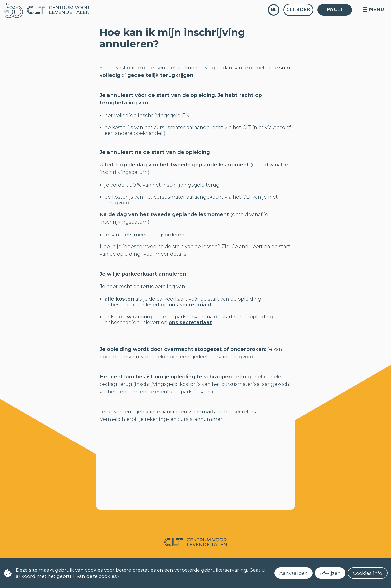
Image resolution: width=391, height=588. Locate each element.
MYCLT (335, 10)
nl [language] (274, 10)
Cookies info (367, 573)
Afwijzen (330, 573)
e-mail (205, 412)
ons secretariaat (190, 305)
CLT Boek (298, 10)
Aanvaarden (294, 573)
